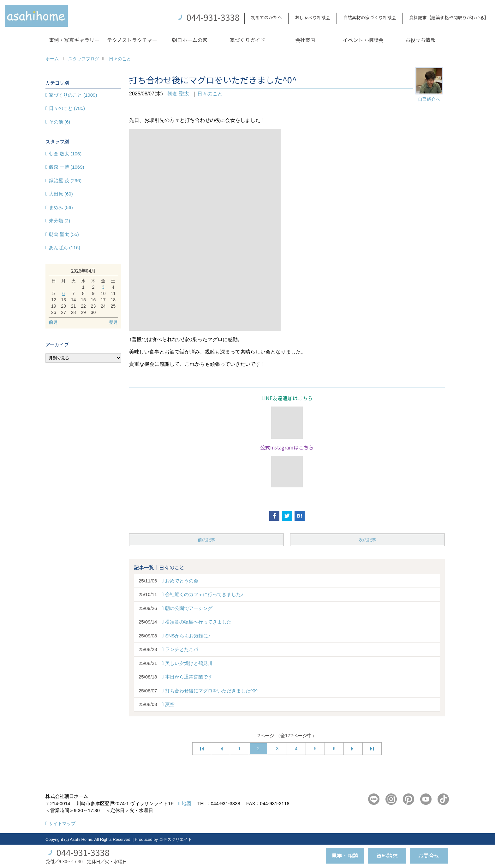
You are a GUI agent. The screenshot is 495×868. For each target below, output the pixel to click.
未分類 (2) (60, 221)
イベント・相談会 (363, 40)
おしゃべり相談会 (313, 17)
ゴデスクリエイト (176, 839)
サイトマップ (62, 823)
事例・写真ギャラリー (74, 40)
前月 (53, 322)
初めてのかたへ (266, 17)
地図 (187, 803)
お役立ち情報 (420, 40)
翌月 (113, 322)
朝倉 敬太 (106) (65, 154)
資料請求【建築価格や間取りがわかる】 (449, 17)
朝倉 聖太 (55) (64, 234)
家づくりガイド (247, 40)
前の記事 (206, 540)
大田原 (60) (61, 194)
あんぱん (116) (65, 247)
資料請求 (387, 856)
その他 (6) (60, 122)
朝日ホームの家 (190, 40)
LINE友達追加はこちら (287, 398)
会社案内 (305, 40)
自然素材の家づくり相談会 (370, 17)
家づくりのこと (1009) (73, 95)
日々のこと (210, 94)
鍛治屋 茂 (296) (65, 181)
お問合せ (429, 856)
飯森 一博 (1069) (67, 167)
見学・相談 (345, 856)
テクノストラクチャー (132, 40)
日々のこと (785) (67, 108)
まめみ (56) (61, 207)
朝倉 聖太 (178, 94)
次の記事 (367, 540)
